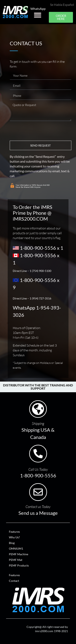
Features (14, 532)
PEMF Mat (16, 560)
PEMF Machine (19, 554)
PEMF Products (19, 565)
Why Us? (14, 537)
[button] (38, 15)
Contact (14, 581)
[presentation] (41, 131)
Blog (12, 543)
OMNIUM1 (16, 549)
